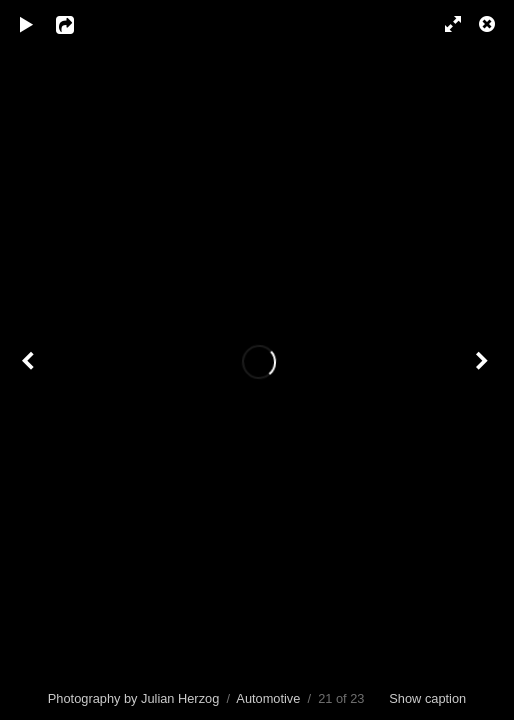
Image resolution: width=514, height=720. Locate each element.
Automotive (268, 698)
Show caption (427, 698)
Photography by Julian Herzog (133, 698)
